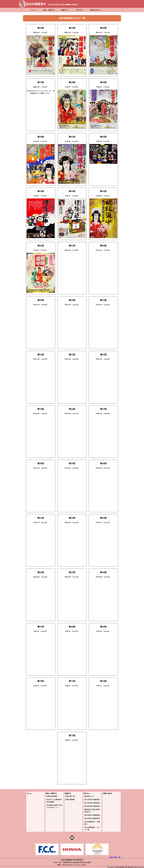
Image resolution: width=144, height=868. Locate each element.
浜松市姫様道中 (52, 4)
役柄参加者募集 (52, 796)
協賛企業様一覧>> (116, 857)
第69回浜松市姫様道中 (92, 815)
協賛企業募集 (70, 799)
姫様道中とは (89, 796)
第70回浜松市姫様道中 (92, 806)
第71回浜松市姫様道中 (92, 803)
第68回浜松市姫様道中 (92, 818)
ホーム (34, 10)
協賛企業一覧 (70, 796)
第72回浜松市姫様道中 (92, 799)
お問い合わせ (95, 10)
